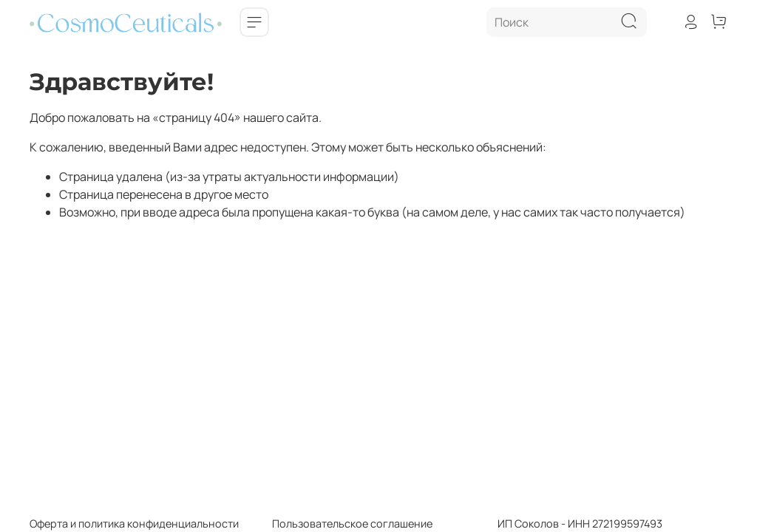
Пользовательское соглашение (336, 524)
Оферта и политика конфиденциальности (134, 524)
